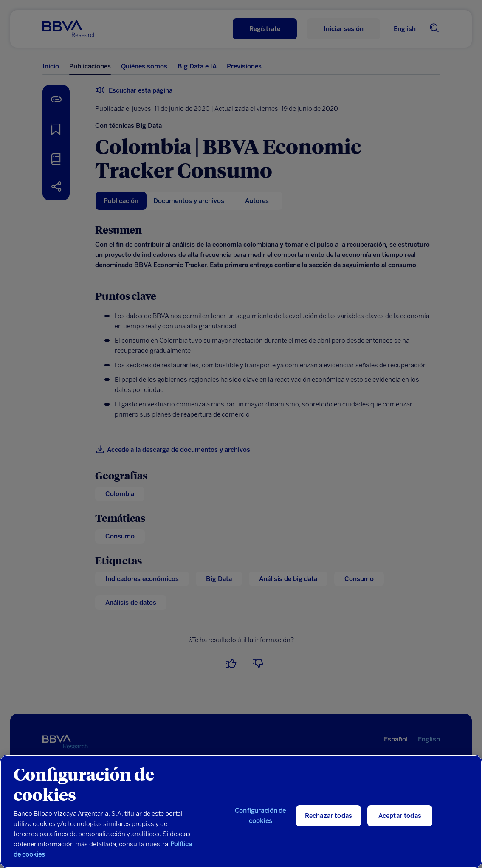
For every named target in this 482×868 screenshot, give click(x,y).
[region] (241, 812)
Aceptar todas (400, 816)
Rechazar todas (328, 816)
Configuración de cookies (260, 816)
